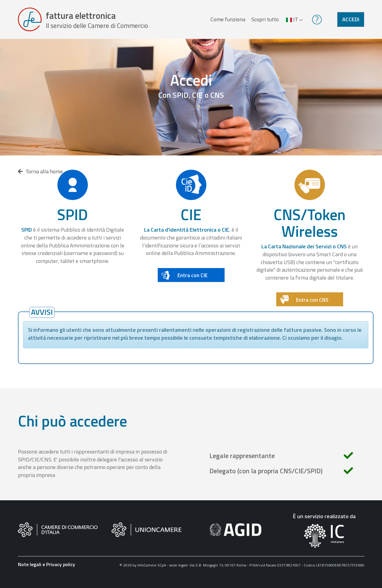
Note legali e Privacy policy (46, 564)
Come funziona (228, 19)
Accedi (351, 19)
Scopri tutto (265, 19)
